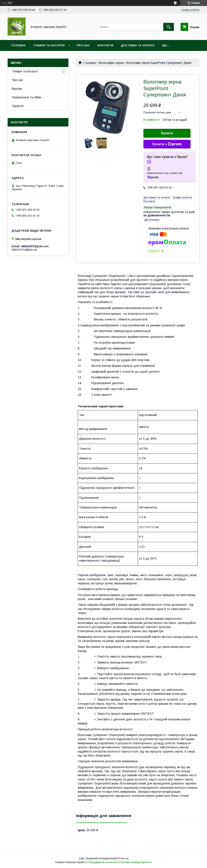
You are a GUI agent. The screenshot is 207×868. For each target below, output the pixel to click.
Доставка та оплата (138, 45)
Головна (18, 45)
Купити (167, 133)
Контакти (105, 45)
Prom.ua (123, 858)
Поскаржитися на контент (103, 862)
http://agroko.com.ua (28, 238)
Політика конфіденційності (136, 862)
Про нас (83, 45)
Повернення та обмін (27, 97)
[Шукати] (169, 27)
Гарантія (18, 106)
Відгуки (17, 89)
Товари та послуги (49, 45)
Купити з (167, 144)
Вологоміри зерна (111, 63)
